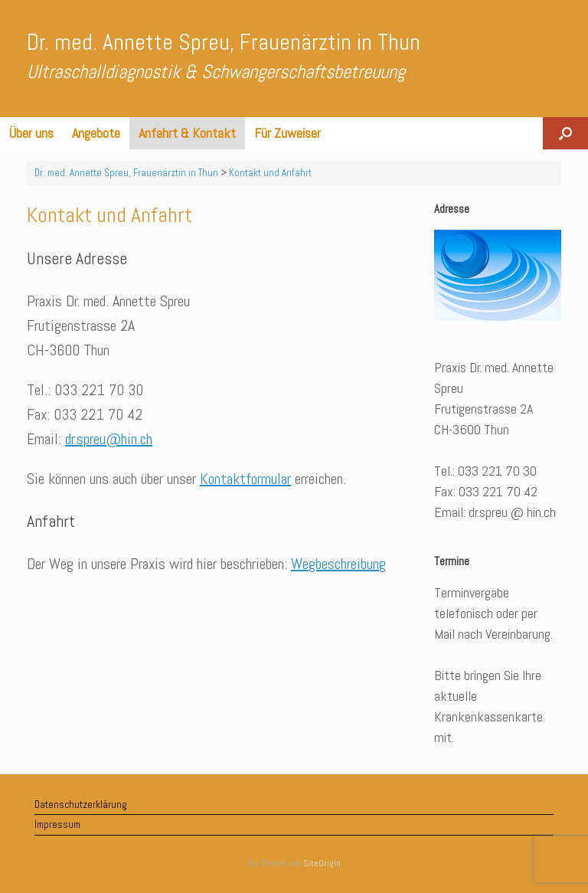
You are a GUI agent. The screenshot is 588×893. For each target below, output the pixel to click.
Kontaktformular (245, 479)
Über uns (31, 133)
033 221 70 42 (98, 414)
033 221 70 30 (99, 390)
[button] (565, 133)
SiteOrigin (322, 863)
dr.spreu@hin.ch (109, 439)
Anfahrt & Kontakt (187, 133)
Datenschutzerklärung (81, 805)
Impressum (57, 824)
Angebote (96, 133)
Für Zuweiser (287, 133)
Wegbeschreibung (338, 564)
